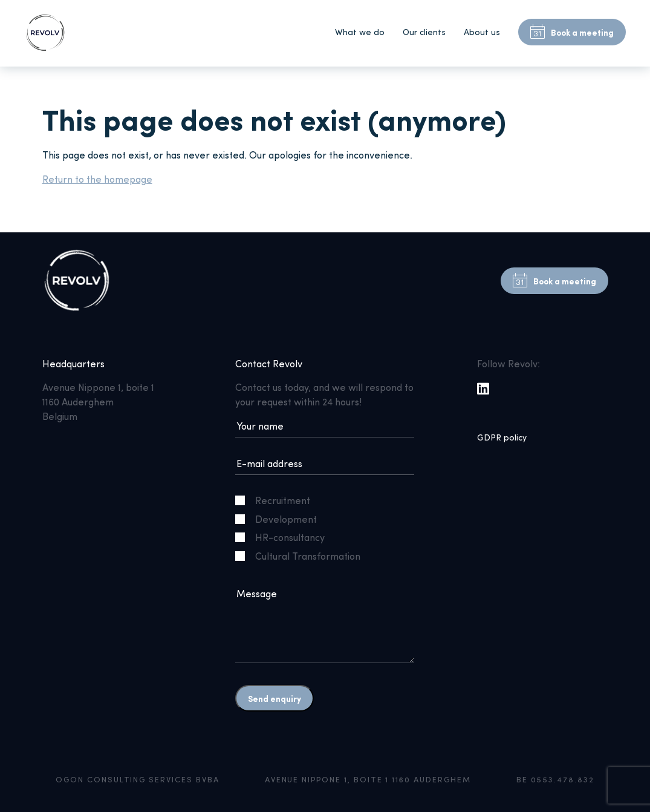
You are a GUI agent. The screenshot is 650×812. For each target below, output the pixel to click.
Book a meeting (572, 32)
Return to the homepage (97, 179)
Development (281, 519)
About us (482, 32)
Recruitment (278, 500)
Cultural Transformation (303, 556)
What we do (360, 32)
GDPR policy (502, 437)
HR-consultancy (285, 537)
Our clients (424, 32)
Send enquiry (275, 698)
